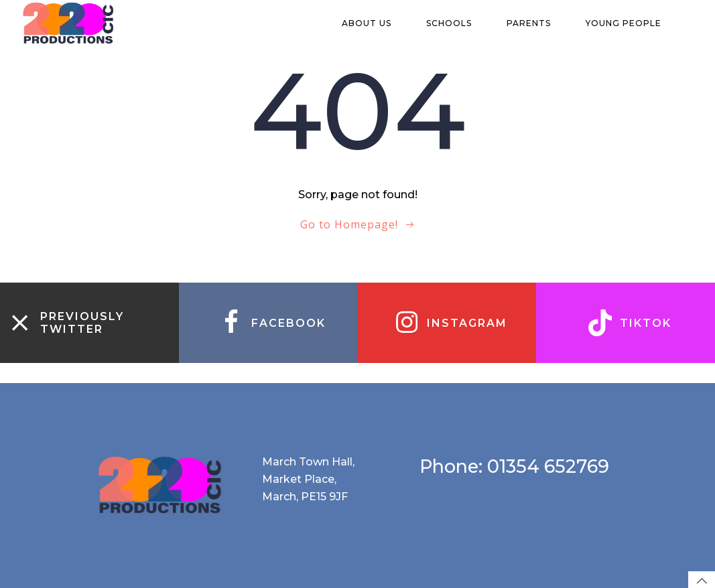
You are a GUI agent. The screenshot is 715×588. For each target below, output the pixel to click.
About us (373, 23)
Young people (630, 23)
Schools (455, 23)
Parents (535, 23)
